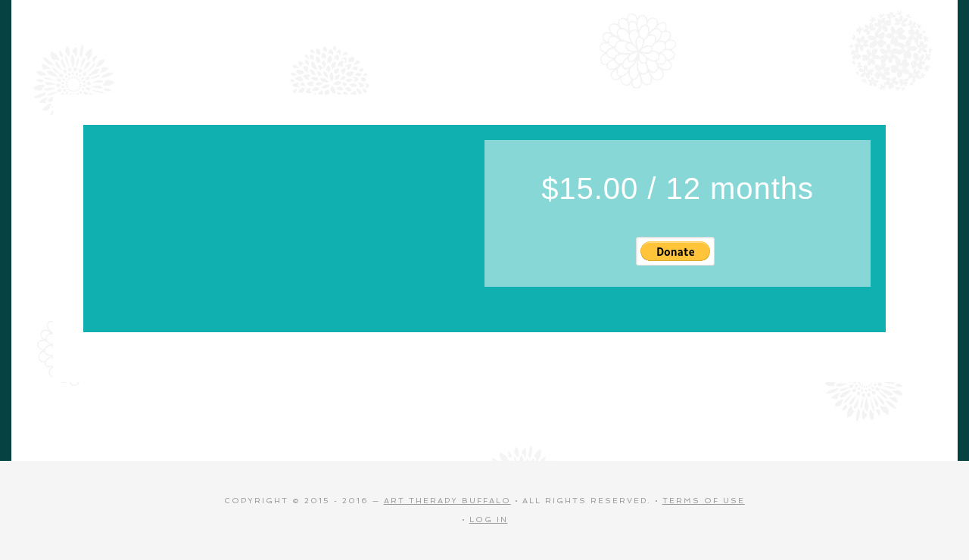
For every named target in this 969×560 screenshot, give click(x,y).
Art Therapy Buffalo (447, 501)
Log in (489, 520)
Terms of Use (704, 501)
